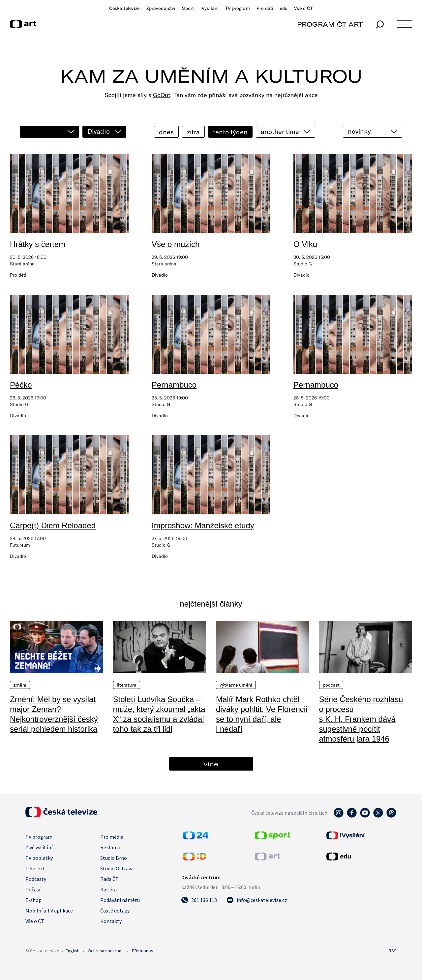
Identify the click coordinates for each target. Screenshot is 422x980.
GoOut (162, 95)
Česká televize (124, 8)
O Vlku (305, 244)
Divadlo (99, 131)
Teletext (35, 868)
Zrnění (20, 685)
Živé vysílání (39, 847)
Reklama (110, 847)
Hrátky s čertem (38, 244)
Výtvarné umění (236, 685)
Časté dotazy (115, 911)
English (73, 951)
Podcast (331, 685)
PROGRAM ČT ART (330, 24)
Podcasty (36, 879)
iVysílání (210, 8)
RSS (393, 951)
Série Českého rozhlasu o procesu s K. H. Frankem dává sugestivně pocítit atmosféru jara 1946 (361, 719)
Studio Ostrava (117, 868)
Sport (188, 8)
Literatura (127, 685)
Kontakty (111, 921)
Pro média (112, 837)
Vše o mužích (176, 244)
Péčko (21, 385)
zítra (193, 132)
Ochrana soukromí (106, 951)
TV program (237, 8)
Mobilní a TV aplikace (49, 911)
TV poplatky (39, 858)
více (211, 764)
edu (284, 8)
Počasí (33, 889)
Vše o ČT (303, 8)
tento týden (230, 132)
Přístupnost (143, 951)
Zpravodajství (161, 8)
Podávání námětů (120, 900)
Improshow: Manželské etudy (203, 525)
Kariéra (108, 889)
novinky (359, 131)
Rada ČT (109, 879)
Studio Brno (114, 858)
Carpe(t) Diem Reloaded (53, 525)
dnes (166, 132)
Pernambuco (174, 385)
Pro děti (265, 8)
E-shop (33, 900)
